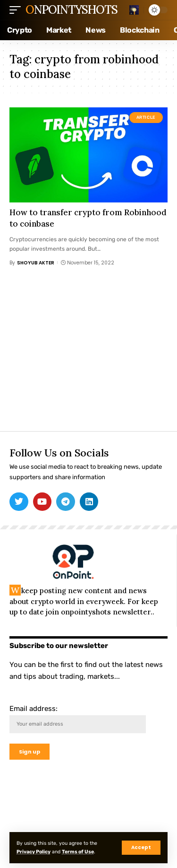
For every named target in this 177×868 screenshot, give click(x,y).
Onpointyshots (71, 10)
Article (146, 117)
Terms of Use (78, 852)
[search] (134, 10)
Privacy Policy (34, 852)
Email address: (78, 719)
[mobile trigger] (17, 10)
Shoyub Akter (36, 263)
